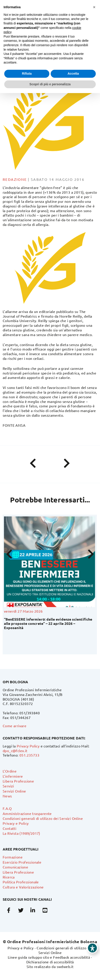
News (7, 796)
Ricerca (9, 877)
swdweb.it (65, 966)
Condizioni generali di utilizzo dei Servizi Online (43, 818)
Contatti (9, 828)
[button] (94, 7)
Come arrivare (15, 726)
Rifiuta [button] (27, 74)
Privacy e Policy (16, 823)
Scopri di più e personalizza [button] (50, 84)
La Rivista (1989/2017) (21, 833)
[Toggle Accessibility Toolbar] (92, 948)
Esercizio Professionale (22, 862)
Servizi (8, 786)
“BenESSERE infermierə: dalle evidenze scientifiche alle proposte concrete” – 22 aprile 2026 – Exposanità (49, 623)
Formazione (13, 857)
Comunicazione (15, 867)
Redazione (15, 179)
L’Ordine (10, 771)
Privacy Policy (28, 746)
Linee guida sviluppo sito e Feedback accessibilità (49, 957)
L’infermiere (13, 776)
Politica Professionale (21, 882)
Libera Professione (18, 781)
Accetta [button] (73, 74)
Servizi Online (14, 791)
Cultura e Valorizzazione (23, 887)
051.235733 (29, 755)
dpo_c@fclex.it (15, 751)
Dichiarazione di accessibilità (50, 962)
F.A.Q (7, 808)
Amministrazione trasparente (27, 813)
